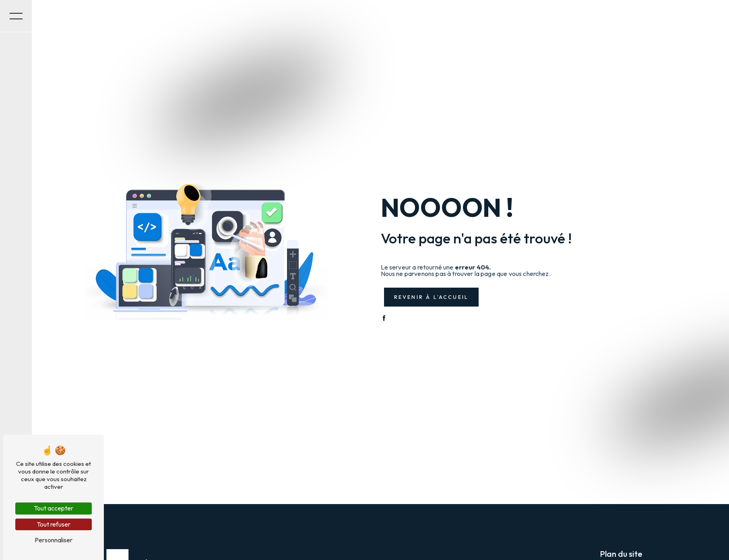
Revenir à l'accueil (432, 297)
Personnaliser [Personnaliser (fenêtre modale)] (54, 540)
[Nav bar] (16, 16)
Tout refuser (54, 524)
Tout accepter (54, 508)
